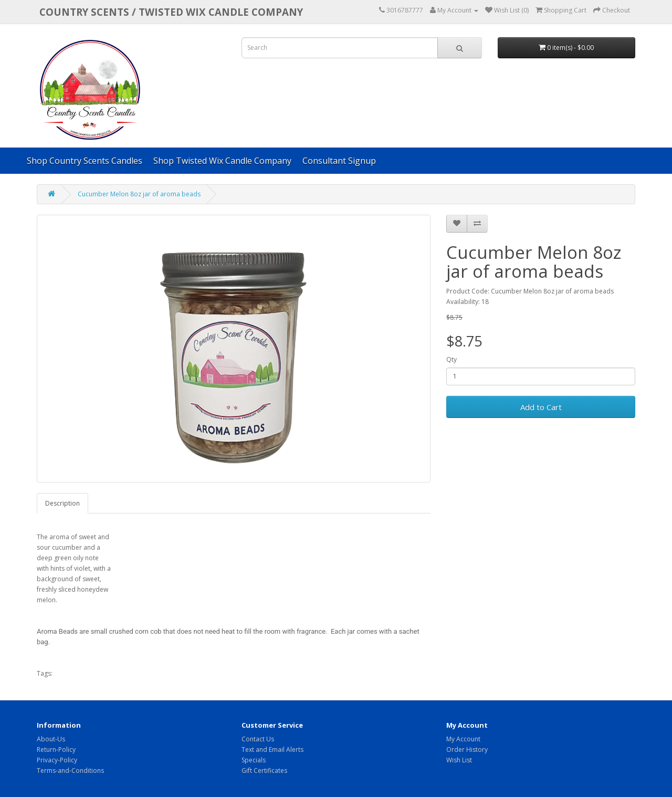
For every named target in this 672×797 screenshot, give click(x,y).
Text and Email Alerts (272, 749)
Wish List (459, 760)
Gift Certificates (264, 770)
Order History (467, 749)
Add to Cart (541, 407)
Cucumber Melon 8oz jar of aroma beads (139, 194)
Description (62, 503)
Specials (254, 760)
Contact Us (258, 739)
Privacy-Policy (57, 760)
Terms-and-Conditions (70, 770)
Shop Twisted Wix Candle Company (222, 161)
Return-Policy (56, 749)
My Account (463, 739)
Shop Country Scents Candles (85, 161)
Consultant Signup (339, 161)
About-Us (51, 739)
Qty (451, 359)
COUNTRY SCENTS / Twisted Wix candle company (171, 12)
